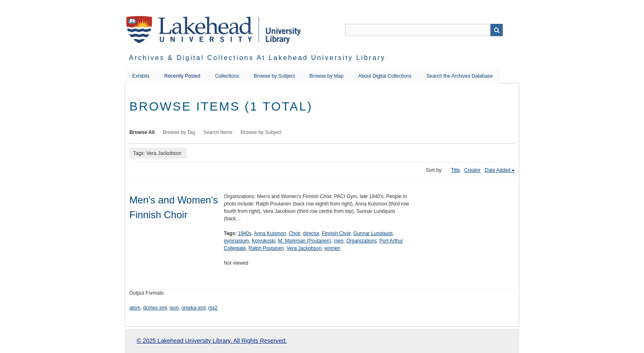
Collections (227, 76)
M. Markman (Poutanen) (305, 241)
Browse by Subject (274, 76)
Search (497, 30)
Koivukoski (263, 241)
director (311, 233)
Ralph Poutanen (266, 248)
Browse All (142, 132)
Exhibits (141, 76)
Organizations (361, 241)
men (339, 241)
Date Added (498, 170)
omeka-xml (194, 308)
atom (135, 308)
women (332, 248)
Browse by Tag (179, 132)
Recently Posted (182, 76)
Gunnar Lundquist (373, 233)
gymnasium (236, 241)
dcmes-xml (155, 308)
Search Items (218, 132)
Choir (294, 233)
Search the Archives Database (459, 76)
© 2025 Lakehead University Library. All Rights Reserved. (212, 341)
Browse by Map (327, 76)
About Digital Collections (385, 76)
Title (455, 170)
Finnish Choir (336, 233)
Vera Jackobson (304, 248)
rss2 (213, 308)
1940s (245, 233)
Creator (472, 170)
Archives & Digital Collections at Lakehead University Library (257, 58)
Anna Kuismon (270, 233)
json (174, 308)
